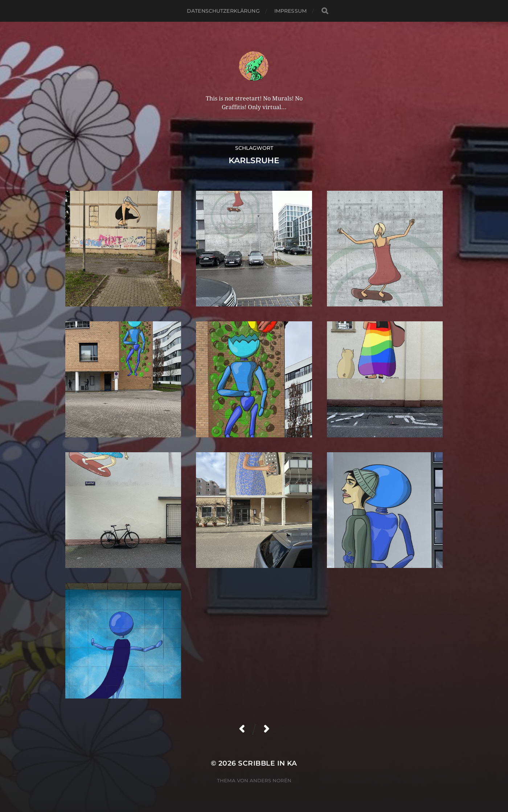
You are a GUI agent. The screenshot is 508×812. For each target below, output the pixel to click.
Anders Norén (271, 780)
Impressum (290, 11)
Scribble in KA (268, 763)
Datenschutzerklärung (223, 11)
